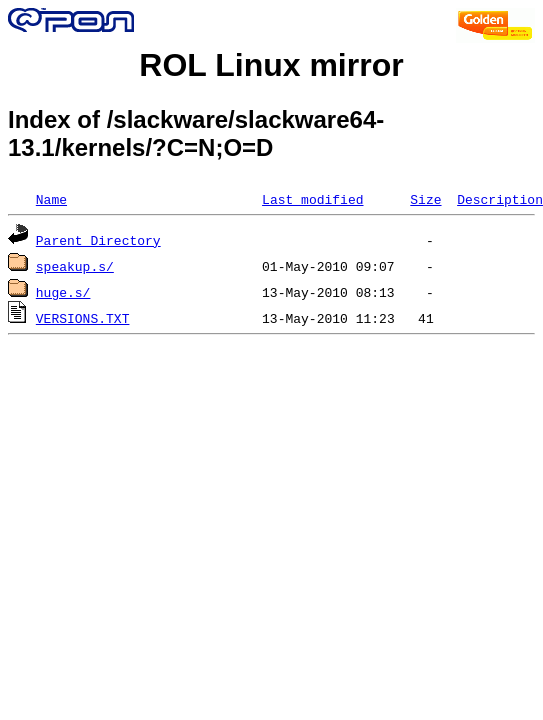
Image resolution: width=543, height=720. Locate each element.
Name (51, 199)
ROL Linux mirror (271, 65)
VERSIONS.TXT (83, 318)
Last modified (312, 199)
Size (425, 199)
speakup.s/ (75, 266)
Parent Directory (98, 240)
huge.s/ (63, 292)
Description (500, 199)
